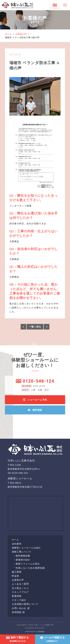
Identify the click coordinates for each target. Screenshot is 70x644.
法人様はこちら (20, 588)
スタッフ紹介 (19, 600)
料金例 (15, 576)
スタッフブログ (20, 592)
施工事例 (17, 572)
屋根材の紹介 (23, 560)
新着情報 (17, 596)
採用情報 (18, 612)
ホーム (8, 34)
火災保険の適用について (25, 604)
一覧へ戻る (35, 327)
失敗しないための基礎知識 (30, 568)
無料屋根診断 (23, 556)
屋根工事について (21, 552)
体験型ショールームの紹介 (26, 548)
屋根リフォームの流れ (28, 564)
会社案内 (17, 544)
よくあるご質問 (20, 584)
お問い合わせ (21, 608)
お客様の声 (21, 34)
